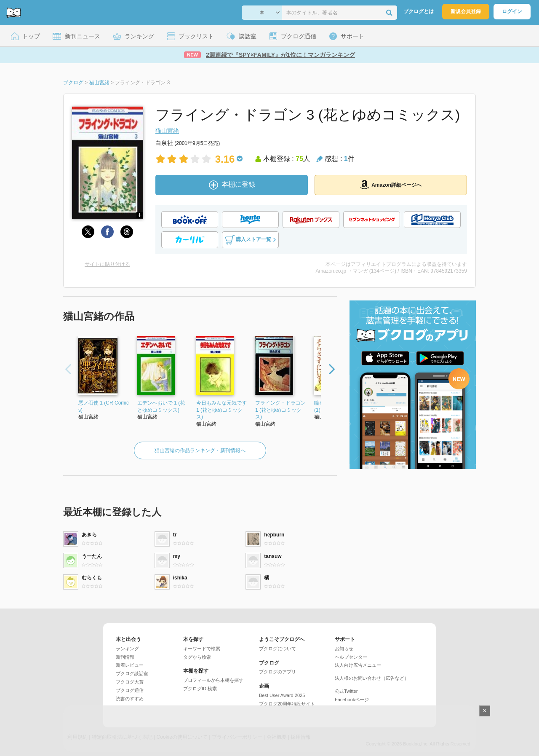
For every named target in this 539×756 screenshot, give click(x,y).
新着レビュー (130, 665)
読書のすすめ (130, 699)
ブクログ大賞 (130, 682)
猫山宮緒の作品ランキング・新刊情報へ (200, 450)
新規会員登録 (466, 11)
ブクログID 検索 (200, 689)
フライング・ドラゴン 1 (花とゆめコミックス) (280, 410)
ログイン (512, 11)
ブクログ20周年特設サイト (287, 704)
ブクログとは (419, 11)
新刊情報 (125, 657)
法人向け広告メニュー (358, 665)
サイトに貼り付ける (107, 264)
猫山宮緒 (167, 131)
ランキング (127, 649)
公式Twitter (346, 691)
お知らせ (344, 649)
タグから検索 (197, 657)
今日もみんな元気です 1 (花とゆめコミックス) (221, 410)
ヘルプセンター (351, 657)
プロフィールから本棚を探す (213, 680)
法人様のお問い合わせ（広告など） (372, 678)
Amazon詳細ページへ (391, 185)
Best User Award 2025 (282, 695)
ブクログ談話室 (132, 673)
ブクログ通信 (130, 690)
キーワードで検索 (202, 649)
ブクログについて (278, 649)
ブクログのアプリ (278, 672)
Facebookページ (352, 700)
